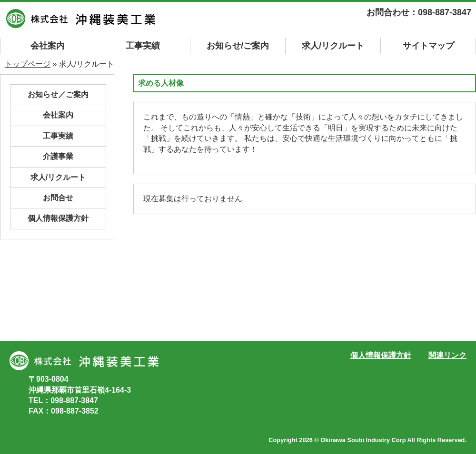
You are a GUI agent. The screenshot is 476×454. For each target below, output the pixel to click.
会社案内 (48, 46)
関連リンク (447, 355)
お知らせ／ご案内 (58, 94)
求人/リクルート (333, 46)
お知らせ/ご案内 (238, 46)
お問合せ (58, 198)
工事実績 (143, 46)
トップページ (28, 64)
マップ (428, 46)
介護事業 (58, 156)
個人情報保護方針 (58, 218)
